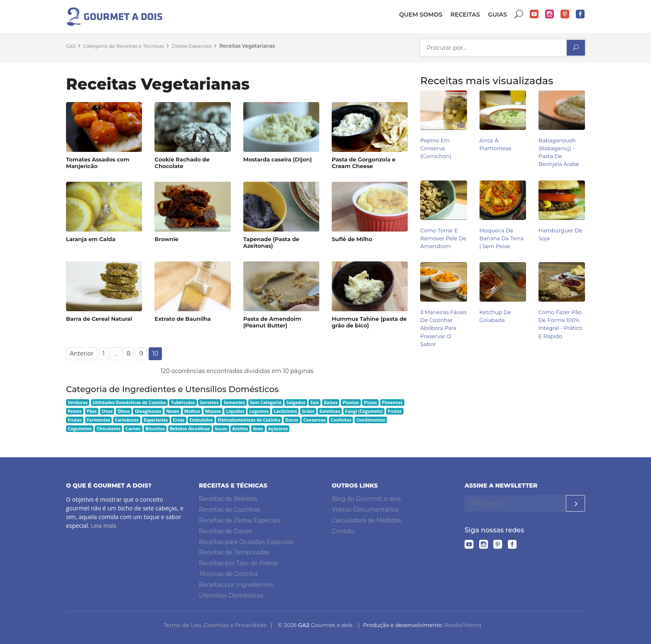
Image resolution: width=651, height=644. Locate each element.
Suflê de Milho (352, 239)
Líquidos (235, 411)
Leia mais (104, 526)
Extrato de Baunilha (182, 319)
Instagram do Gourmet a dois (550, 14)
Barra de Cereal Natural (99, 319)
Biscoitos (155, 429)
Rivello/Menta (463, 625)
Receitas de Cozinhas (229, 510)
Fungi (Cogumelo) (364, 411)
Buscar (519, 14)
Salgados (296, 402)
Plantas (351, 402)
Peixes (75, 411)
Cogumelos (80, 429)
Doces (292, 420)
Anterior (82, 354)
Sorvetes (209, 402)
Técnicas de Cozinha (228, 574)
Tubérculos (183, 402)
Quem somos (421, 15)
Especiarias (156, 420)
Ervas (179, 420)
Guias (497, 15)
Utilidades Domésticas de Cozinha (129, 402)
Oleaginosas (148, 411)
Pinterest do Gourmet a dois (565, 14)
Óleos (124, 411)
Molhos (192, 411)
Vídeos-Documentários (365, 510)
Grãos (308, 411)
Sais (315, 402)
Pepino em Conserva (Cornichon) (436, 148)
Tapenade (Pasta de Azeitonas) (271, 242)
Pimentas (392, 402)
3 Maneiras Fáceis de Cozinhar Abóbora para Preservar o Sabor (443, 328)
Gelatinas (330, 411)
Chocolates (109, 429)
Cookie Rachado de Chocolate (182, 163)
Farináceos (127, 420)
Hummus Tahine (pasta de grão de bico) (369, 322)
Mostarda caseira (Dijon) (278, 159)
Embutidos (201, 420)
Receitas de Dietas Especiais (240, 520)
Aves (258, 429)
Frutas (395, 411)
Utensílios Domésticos (231, 595)
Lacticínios (285, 411)
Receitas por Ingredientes (236, 585)
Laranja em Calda (91, 239)
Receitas (465, 15)
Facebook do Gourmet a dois (580, 14)
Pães (92, 411)
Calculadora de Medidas (367, 520)
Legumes (259, 411)
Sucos (221, 429)
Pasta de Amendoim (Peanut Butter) (272, 322)
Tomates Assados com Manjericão (98, 163)
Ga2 (71, 46)
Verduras (78, 402)
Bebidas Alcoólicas (190, 429)
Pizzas (370, 402)
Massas (213, 411)
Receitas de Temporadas (234, 552)
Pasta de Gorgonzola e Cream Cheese (364, 163)
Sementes (234, 402)
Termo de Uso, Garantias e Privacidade (215, 625)
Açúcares (278, 429)
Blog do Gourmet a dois (366, 499)
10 (155, 354)
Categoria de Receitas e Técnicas (124, 46)
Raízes (331, 402)
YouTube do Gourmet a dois (534, 14)
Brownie (166, 239)
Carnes (133, 429)
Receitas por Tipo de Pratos (238, 563)
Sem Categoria (266, 402)
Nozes (173, 411)
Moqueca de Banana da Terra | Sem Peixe (502, 238)
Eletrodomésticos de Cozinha (249, 420)
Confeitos (341, 420)
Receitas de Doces (225, 531)
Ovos (107, 411)
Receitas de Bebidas (228, 499)
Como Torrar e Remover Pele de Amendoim (443, 238)
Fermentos (98, 420)
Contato (343, 531)
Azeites (240, 429)
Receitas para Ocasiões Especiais (246, 542)
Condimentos (371, 420)
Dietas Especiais (192, 46)
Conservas (314, 420)
